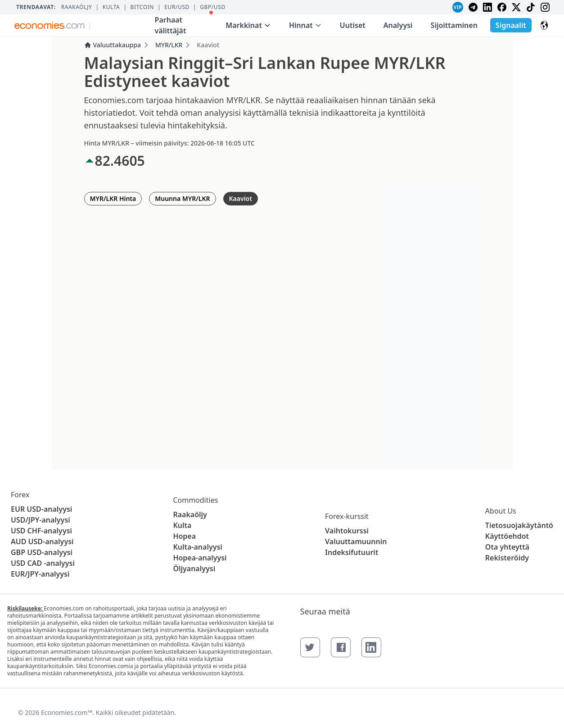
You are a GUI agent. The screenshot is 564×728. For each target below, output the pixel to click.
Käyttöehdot (507, 536)
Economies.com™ (67, 712)
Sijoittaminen (454, 25)
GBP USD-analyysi (42, 552)
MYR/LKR (169, 45)
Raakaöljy (77, 7)
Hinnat (305, 25)
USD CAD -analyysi (43, 563)
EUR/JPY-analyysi (40, 574)
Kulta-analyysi (197, 547)
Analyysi (398, 25)
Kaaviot (241, 198)
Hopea (184, 536)
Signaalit (511, 25)
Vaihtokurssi (347, 531)
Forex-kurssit (347, 516)
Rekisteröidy (507, 558)
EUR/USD (177, 7)
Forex (20, 495)
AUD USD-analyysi (42, 541)
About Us (501, 511)
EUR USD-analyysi (41, 509)
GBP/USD (213, 7)
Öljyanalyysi (194, 569)
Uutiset (353, 25)
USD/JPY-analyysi (41, 520)
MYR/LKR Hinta (113, 198)
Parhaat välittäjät (184, 23)
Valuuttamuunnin (356, 541)
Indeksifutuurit (352, 552)
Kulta (111, 7)
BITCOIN (142, 7)
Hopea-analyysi (200, 558)
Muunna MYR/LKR (182, 198)
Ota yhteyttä (507, 547)
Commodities (195, 500)
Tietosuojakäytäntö (519, 525)
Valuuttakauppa (113, 45)
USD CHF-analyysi (41, 531)
